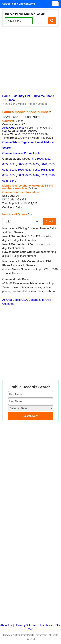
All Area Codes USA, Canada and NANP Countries (27, 302)
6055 (51, 170)
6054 (44, 170)
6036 (21, 170)
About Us (6, 625)
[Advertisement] (30, 61)
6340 (13, 181)
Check (50, 222)
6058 (13, 175)
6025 (21, 164)
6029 (51, 164)
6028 (44, 164)
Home (6, 96)
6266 (28, 175)
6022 (5, 164)
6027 (36, 164)
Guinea (10, 100)
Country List (22, 96)
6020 (40, 159)
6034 (13, 170)
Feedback (46, 625)
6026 (28, 164)
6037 (28, 170)
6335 (5, 181)
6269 (44, 175)
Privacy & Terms (26, 625)
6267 (36, 175)
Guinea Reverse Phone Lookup (23, 153)
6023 (13, 164)
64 (34, 159)
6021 (47, 159)
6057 (5, 175)
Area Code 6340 (13, 128)
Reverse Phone (44, 96)
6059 (21, 175)
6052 (36, 170)
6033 (5, 170)
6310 (51, 175)
